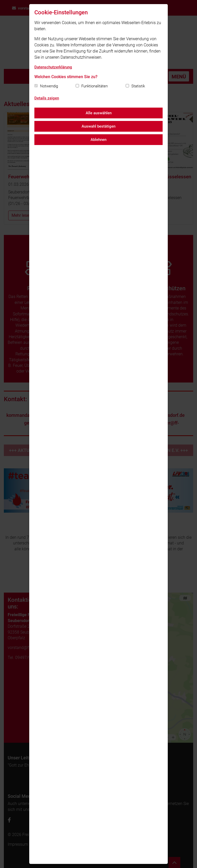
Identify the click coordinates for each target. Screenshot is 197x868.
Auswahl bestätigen (98, 126)
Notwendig (49, 86)
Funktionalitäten (95, 86)
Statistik (138, 86)
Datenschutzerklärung (53, 67)
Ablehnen (98, 140)
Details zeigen (47, 98)
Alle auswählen (99, 113)
